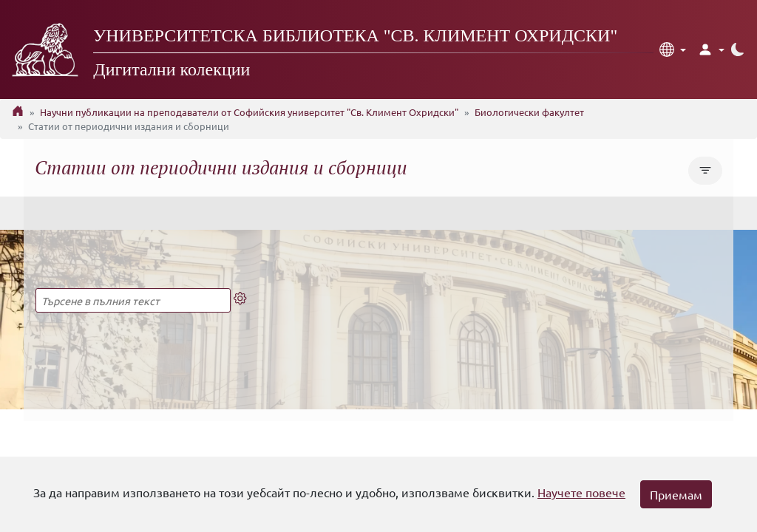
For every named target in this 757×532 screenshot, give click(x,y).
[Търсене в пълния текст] (133, 300)
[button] (673, 50)
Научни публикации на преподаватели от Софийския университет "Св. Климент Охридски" (249, 112)
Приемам (676, 494)
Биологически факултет (529, 112)
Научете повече (581, 492)
